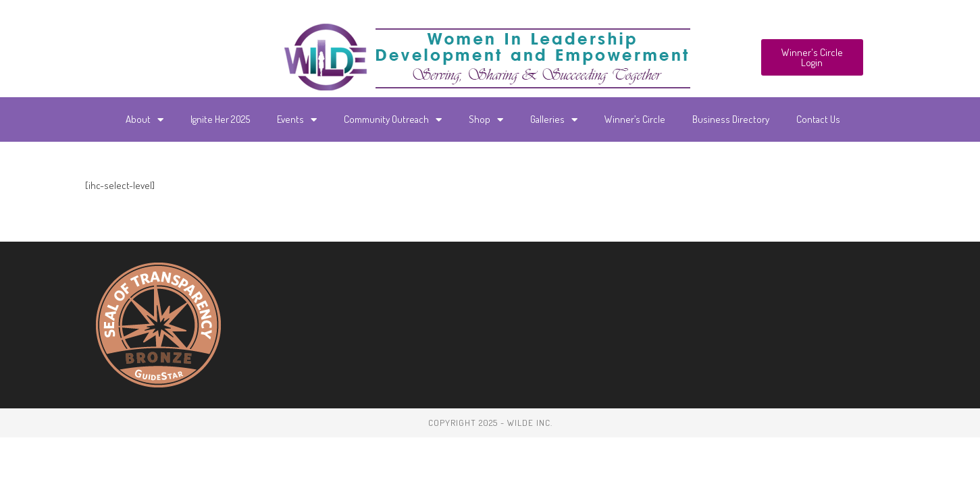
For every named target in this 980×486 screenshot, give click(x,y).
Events (297, 120)
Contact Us (818, 119)
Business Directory (731, 119)
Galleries (554, 120)
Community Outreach (393, 120)
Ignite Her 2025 (220, 119)
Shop (486, 120)
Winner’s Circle (635, 119)
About (145, 120)
